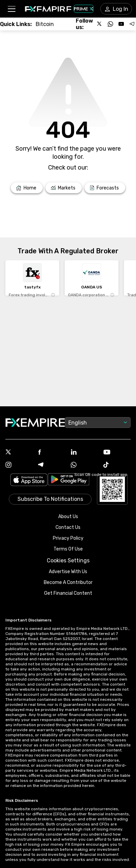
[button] (11, 9)
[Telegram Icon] (52, 465)
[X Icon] (19, 453)
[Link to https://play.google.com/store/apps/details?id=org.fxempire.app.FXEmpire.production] (69, 480)
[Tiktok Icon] (117, 465)
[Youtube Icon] (117, 453)
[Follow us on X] (100, 24)
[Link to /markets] (64, 188)
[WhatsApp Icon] (84, 465)
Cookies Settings (68, 560)
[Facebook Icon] (52, 453)
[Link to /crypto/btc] (45, 24)
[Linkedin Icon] (84, 453)
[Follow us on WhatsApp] (110, 24)
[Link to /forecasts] (105, 188)
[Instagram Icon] (19, 465)
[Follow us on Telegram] (132, 24)
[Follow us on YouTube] (121, 24)
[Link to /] (27, 188)
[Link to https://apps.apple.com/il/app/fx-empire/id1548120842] (29, 480)
